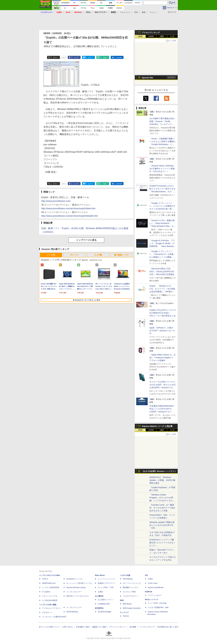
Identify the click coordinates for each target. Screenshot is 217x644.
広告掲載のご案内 (83, 627)
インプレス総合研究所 (51, 587)
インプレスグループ (147, 627)
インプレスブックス (74, 607)
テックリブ (124, 612)
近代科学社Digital (104, 612)
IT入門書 (98, 255)
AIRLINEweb (128, 579)
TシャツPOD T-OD (106, 587)
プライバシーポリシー (118, 627)
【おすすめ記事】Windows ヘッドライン (159, 471)
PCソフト (75, 255)
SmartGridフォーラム (75, 579)
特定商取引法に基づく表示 (168, 627)
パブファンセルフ (155, 595)
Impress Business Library (76, 587)
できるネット (47, 612)
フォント (153, 12)
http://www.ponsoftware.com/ (56, 201)
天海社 (150, 579)
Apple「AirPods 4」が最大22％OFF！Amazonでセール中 (162, 331)
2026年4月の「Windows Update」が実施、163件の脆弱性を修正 (162, 480)
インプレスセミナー (74, 592)
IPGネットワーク (152, 600)
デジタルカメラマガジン (51, 608)
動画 (144, 12)
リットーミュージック (106, 579)
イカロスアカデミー (131, 596)
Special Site (147, 78)
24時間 (151, 36)
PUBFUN (149, 592)
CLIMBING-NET (104, 604)
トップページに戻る (86, 240)
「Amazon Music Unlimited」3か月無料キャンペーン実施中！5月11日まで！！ (162, 169)
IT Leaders (46, 592)
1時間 (140, 36)
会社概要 (133, 627)
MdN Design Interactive (132, 608)
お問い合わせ (68, 627)
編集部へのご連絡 (99, 627)
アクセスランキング (151, 33)
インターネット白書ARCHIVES (54, 617)
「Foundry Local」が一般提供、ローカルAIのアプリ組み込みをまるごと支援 (162, 508)
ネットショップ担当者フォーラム (79, 583)
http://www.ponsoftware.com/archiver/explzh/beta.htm (68, 208)
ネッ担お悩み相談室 (50, 600)
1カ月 (172, 36)
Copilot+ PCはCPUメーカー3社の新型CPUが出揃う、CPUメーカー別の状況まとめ (163, 313)
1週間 (162, 36)
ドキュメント (125, 12)
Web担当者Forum (49, 583)
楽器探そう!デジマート (107, 583)
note (105, 58)
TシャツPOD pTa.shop (157, 603)
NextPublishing (72, 612)
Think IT (45, 579)
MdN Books (127, 604)
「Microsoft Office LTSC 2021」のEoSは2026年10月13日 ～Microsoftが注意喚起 (162, 271)
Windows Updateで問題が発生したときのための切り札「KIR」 (162, 525)
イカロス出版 (125, 575)
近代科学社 (99, 608)
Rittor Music (100, 575)
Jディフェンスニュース (132, 583)
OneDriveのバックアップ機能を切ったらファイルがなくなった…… (162, 543)
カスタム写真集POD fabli (158, 607)
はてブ (90, 58)
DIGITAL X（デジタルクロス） (78, 596)
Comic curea (153, 583)
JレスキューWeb (129, 592)
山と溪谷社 (99, 596)
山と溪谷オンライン (105, 600)
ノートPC (51, 255)
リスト (64, 58)
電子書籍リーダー (122, 255)
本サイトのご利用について (49, 627)
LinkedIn (119, 58)
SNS (136, 12)
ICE (146, 575)
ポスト (55, 58)
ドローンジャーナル (50, 596)
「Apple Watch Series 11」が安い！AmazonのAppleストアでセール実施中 (163, 358)
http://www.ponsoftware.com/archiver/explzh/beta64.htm (70, 216)
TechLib (126, 616)
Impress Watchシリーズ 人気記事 (157, 426)
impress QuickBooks (156, 587)
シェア (76, 58)
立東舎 (100, 592)
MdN (122, 600)
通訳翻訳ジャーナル (131, 587)
